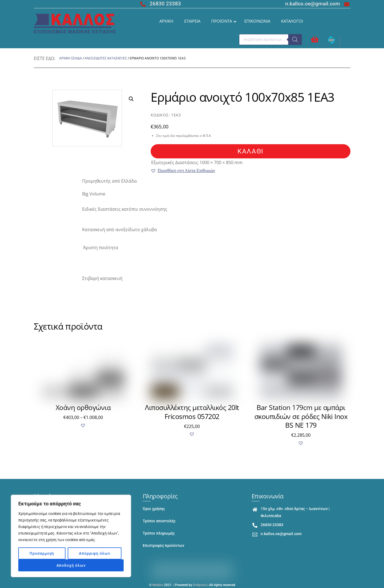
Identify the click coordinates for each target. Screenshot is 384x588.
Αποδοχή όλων (71, 565)
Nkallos (158, 585)
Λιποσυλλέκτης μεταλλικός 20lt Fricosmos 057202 (192, 412)
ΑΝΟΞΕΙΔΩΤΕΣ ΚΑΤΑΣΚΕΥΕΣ (106, 58)
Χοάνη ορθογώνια (83, 407)
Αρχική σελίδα (71, 58)
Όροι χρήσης (154, 509)
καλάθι (250, 151)
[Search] (295, 40)
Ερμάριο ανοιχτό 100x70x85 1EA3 (242, 97)
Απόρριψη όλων (95, 553)
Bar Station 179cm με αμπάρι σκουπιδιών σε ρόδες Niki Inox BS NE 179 (301, 416)
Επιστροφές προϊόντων (163, 546)
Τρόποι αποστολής (159, 521)
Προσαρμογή (42, 553)
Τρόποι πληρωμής (159, 533)
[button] (183, 171)
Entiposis (200, 585)
